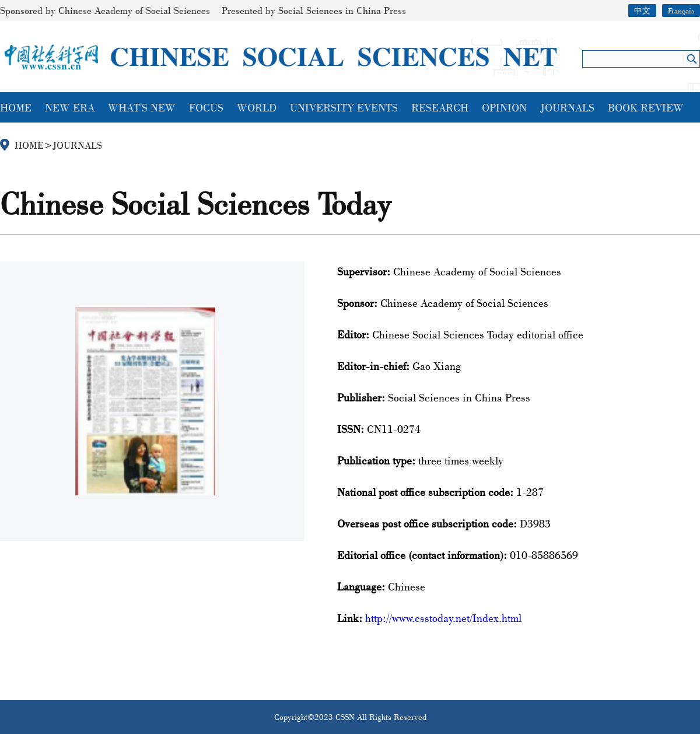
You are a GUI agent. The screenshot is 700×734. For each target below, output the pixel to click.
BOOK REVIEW (646, 107)
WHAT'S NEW (142, 107)
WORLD (257, 107)
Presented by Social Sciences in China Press (314, 10)
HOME (16, 107)
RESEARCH (440, 107)
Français (681, 11)
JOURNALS (567, 107)
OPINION (504, 107)
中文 (642, 11)
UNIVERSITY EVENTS (344, 107)
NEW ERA (70, 107)
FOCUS (206, 107)
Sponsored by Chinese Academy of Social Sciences (105, 10)
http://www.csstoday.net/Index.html (443, 618)
